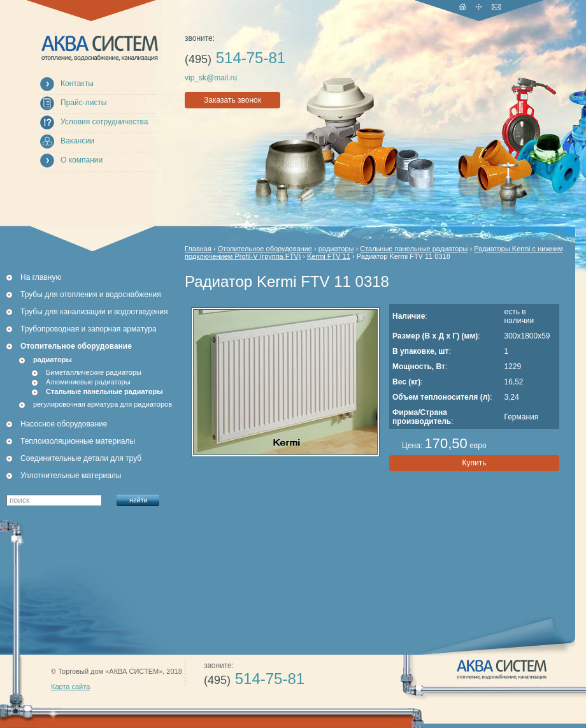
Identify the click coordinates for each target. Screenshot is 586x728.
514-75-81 (235, 58)
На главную (41, 277)
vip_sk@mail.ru (211, 78)
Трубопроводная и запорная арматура (89, 329)
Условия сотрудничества (104, 122)
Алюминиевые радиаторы (88, 382)
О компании (82, 160)
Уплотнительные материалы (71, 476)
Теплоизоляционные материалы (78, 441)
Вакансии (77, 141)
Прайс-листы (84, 103)
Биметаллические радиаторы (94, 372)
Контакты (77, 84)
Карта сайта (70, 687)
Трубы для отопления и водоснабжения (91, 295)
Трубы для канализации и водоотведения (94, 312)
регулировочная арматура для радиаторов (103, 404)
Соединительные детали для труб (81, 458)
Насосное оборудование (64, 424)
